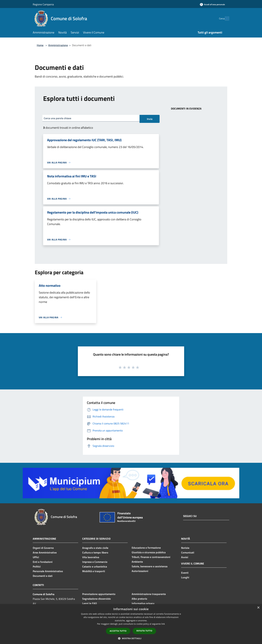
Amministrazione (58, 45)
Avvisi (185, 557)
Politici (37, 566)
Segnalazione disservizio (96, 599)
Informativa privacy (143, 603)
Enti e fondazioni (43, 562)
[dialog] (131, 624)
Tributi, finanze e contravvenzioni (151, 557)
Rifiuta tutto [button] (144, 631)
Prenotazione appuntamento (99, 594)
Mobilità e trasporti (94, 571)
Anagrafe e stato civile (95, 548)
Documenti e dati (43, 576)
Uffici (36, 557)
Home (40, 45)
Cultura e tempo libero (95, 552)
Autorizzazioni (140, 571)
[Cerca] (225, 19)
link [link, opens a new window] (163, 624)
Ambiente (137, 562)
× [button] (258, 608)
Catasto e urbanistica (95, 566)
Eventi (185, 573)
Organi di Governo (43, 548)
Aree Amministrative (45, 552)
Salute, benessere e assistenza (150, 566)
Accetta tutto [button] (118, 631)
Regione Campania (43, 4)
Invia (150, 119)
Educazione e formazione (146, 548)
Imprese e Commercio (95, 562)
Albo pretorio (139, 599)
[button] (131, 638)
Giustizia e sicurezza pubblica (149, 552)
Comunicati (188, 552)
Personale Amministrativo (48, 571)
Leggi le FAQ (89, 603)
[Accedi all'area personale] (212, 4)
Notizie (185, 548)
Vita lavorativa (91, 557)
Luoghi (185, 577)
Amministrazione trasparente (149, 594)
